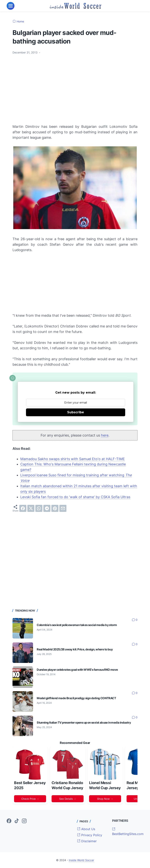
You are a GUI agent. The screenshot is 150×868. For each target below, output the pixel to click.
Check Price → (30, 799)
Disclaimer (87, 841)
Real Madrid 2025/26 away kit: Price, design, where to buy (75, 649)
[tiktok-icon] (17, 821)
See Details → (68, 799)
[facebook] (23, 508)
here (105, 435)
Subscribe (76, 412)
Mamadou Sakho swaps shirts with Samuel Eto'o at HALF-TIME (73, 459)
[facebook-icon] (9, 821)
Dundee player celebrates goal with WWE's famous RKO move (77, 670)
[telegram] (47, 508)
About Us (86, 829)
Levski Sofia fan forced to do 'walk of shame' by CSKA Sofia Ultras (75, 497)
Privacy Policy (90, 835)
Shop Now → (105, 799)
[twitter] (31, 508)
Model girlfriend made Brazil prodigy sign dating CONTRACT (76, 698)
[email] (63, 508)
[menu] (11, 6)
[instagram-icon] (24, 821)
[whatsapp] (39, 508)
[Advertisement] (75, 87)
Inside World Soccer (81, 860)
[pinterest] (55, 508)
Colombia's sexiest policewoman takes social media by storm (77, 625)
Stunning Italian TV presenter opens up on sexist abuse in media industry (84, 723)
